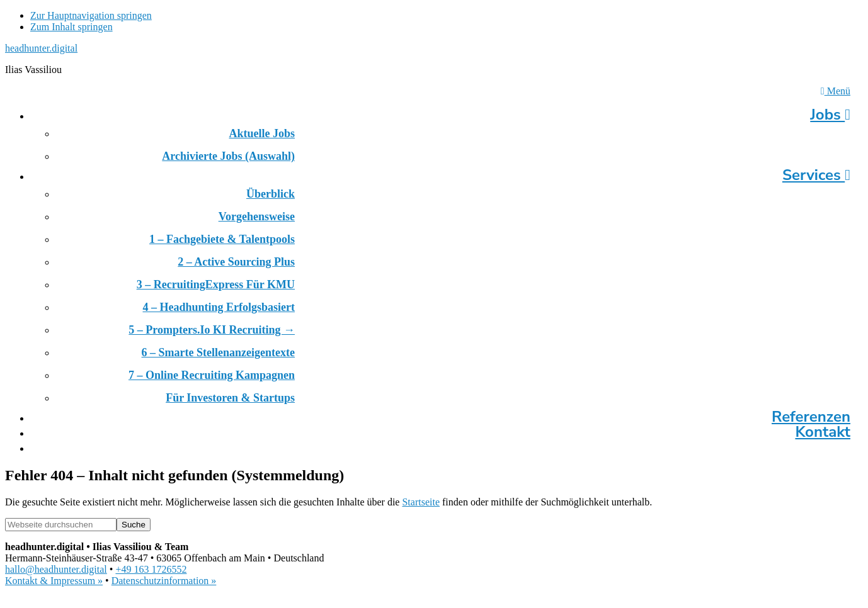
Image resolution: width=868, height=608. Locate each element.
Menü (836, 91)
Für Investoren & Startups (230, 398)
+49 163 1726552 (151, 569)
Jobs (830, 115)
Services (816, 175)
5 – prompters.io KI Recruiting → (212, 330)
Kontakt (823, 432)
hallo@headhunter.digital (56, 569)
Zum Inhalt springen (71, 27)
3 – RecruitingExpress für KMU (216, 284)
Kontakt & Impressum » (54, 581)
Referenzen (811, 417)
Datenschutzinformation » (164, 581)
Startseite (421, 502)
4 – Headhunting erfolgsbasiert (219, 307)
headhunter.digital (41, 48)
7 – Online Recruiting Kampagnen (212, 375)
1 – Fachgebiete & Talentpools (222, 239)
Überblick (271, 194)
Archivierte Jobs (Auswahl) (228, 156)
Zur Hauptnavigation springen (91, 15)
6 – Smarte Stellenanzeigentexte (218, 352)
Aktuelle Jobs (262, 133)
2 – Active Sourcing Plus (236, 262)
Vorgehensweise (257, 217)
